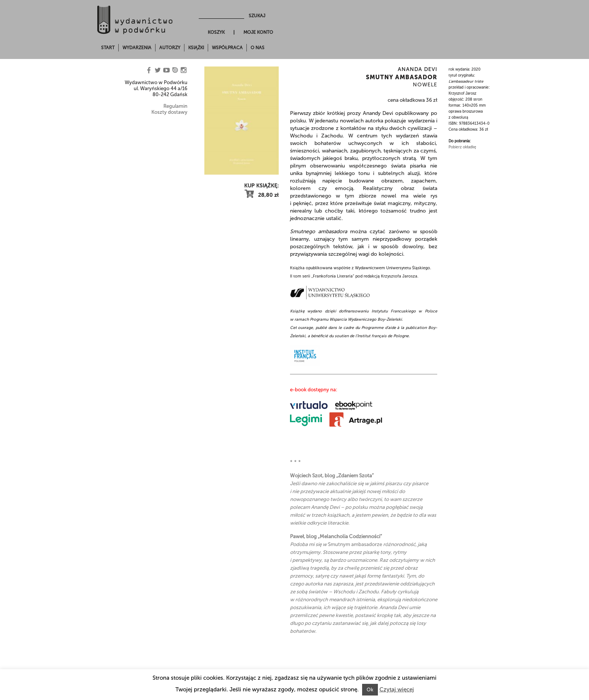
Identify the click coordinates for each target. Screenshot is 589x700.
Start (108, 48)
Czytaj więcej (397, 689)
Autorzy (170, 48)
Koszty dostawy (169, 112)
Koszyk (216, 32)
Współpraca (227, 48)
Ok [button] (370, 690)
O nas (257, 48)
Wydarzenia (137, 48)
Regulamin (175, 106)
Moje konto (258, 32)
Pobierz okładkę (462, 147)
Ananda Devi (418, 69)
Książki (196, 48)
